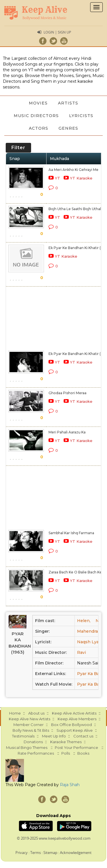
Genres (68, 128)
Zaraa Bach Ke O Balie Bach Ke (75, 572)
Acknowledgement (76, 853)
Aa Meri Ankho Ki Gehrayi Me (73, 170)
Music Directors (36, 116)
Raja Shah (70, 785)
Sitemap (50, 853)
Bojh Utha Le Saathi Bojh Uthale (76, 209)
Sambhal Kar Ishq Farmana (71, 533)
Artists (68, 103)
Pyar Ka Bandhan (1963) (18, 643)
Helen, (84, 621)
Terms (36, 853)
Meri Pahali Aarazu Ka (67, 432)
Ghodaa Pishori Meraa (67, 393)
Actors (39, 128)
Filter (18, 148)
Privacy (22, 853)
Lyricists (81, 116)
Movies (38, 103)
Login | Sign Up (57, 32)
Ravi (81, 652)
